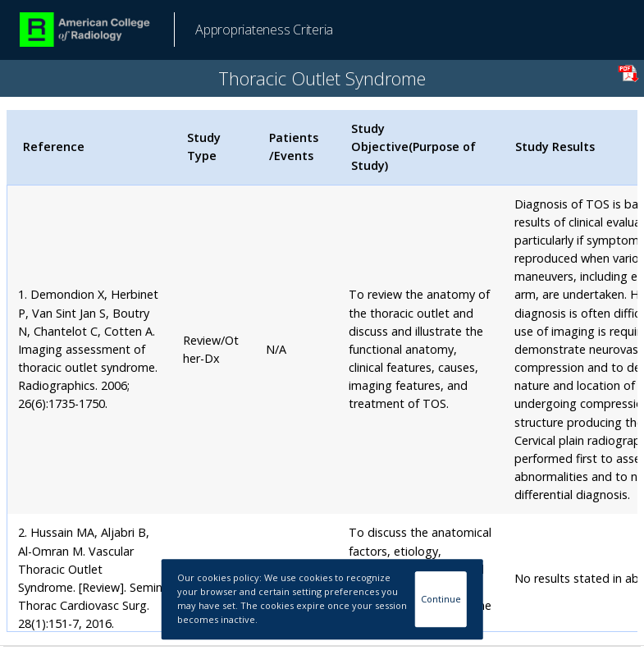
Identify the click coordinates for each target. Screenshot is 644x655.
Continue (441, 599)
